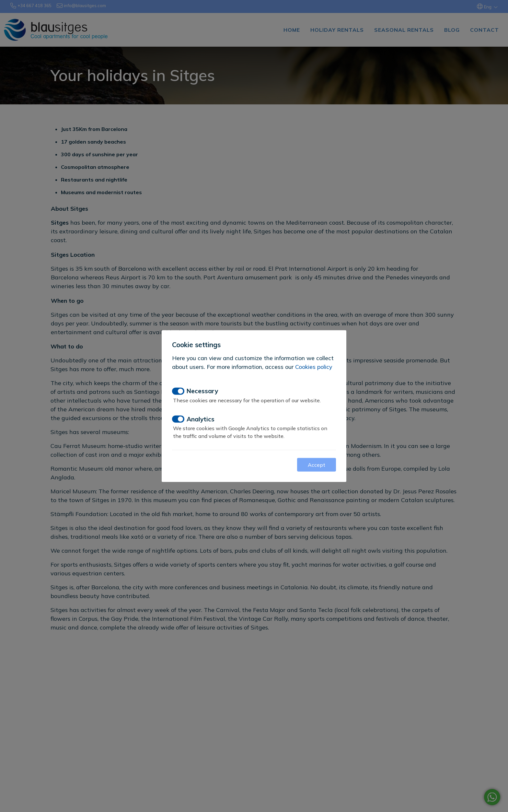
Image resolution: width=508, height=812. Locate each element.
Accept (317, 465)
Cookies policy (314, 366)
